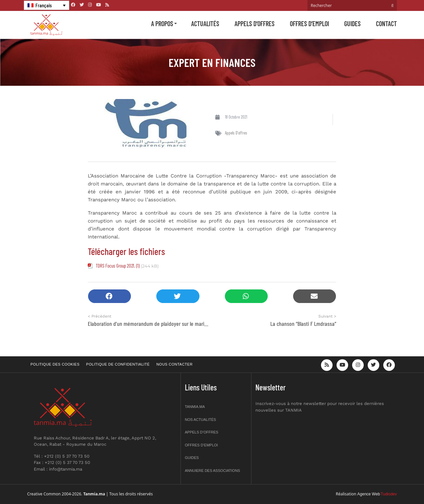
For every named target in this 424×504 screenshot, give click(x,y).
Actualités (205, 24)
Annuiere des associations (212, 471)
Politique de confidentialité (118, 364)
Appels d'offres (236, 133)
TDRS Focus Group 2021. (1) (118, 266)
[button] (109, 296)
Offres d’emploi (309, 24)
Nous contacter (174, 364)
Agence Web (369, 494)
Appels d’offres (255, 24)
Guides (352, 24)
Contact (386, 24)
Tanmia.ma (195, 407)
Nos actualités (200, 420)
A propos (162, 24)
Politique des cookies (55, 364)
